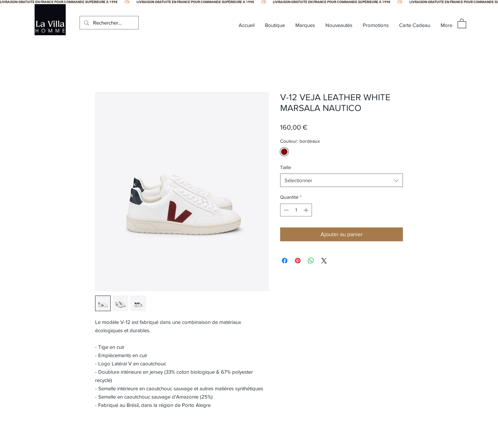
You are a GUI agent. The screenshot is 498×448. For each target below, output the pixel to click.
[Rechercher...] (108, 23)
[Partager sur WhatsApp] (311, 261)
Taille (286, 167)
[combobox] (342, 180)
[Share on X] (324, 261)
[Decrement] (285, 210)
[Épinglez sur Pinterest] (298, 261)
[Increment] (307, 210)
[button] (462, 23)
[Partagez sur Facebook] (285, 261)
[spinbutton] (296, 210)
